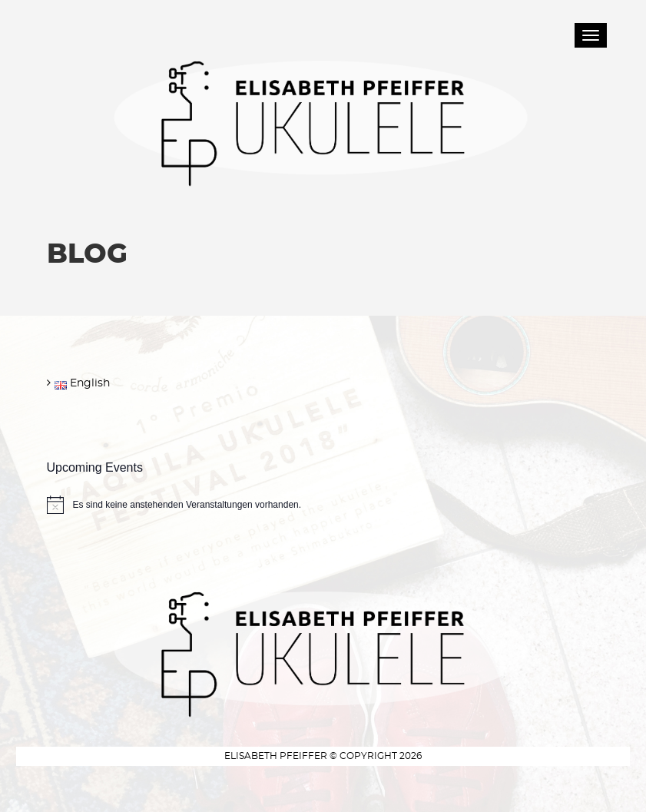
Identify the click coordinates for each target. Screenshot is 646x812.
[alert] (323, 505)
